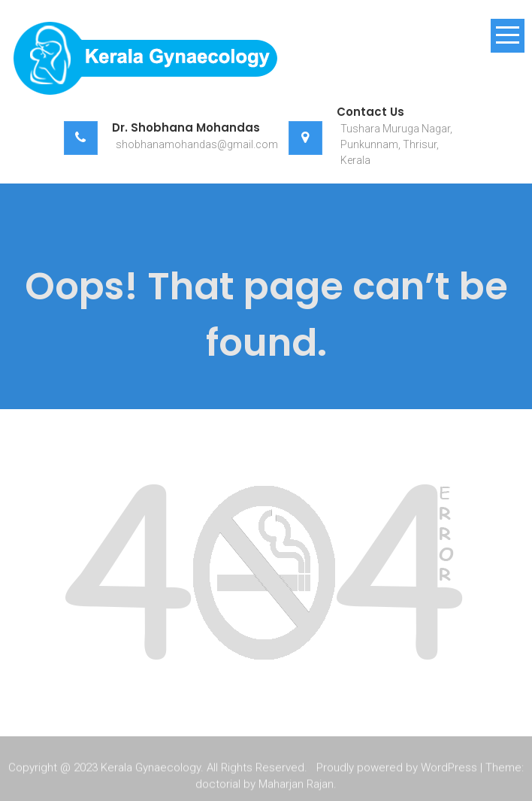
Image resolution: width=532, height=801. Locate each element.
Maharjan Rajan (296, 785)
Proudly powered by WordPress (397, 769)
